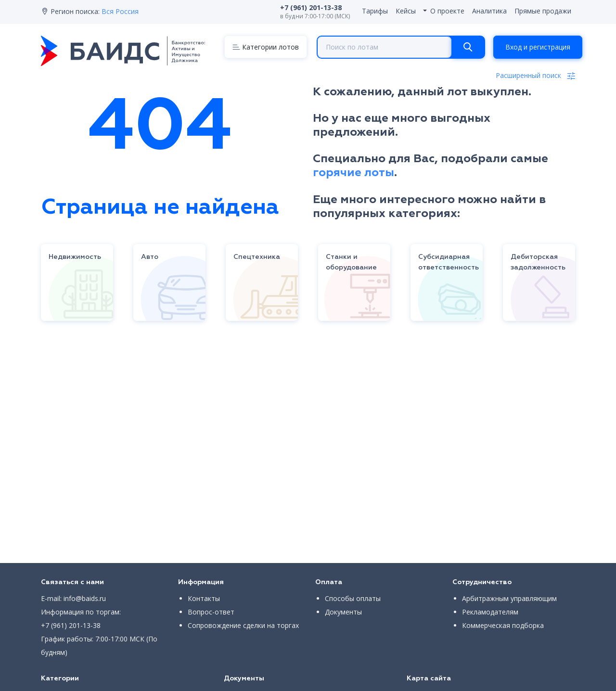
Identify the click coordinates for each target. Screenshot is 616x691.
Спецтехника (257, 257)
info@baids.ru (85, 598)
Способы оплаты (353, 598)
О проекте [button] (447, 11)
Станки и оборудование (351, 262)
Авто (150, 257)
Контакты (204, 598)
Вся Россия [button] (120, 11)
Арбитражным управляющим (509, 598)
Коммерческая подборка (503, 625)
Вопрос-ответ (211, 612)
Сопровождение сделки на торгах (243, 625)
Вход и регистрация (538, 47)
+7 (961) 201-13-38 (71, 625)
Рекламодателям (490, 612)
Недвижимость (75, 257)
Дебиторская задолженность (538, 262)
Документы (343, 612)
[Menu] (266, 47)
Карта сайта (429, 678)
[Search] (468, 47)
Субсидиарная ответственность (449, 262)
